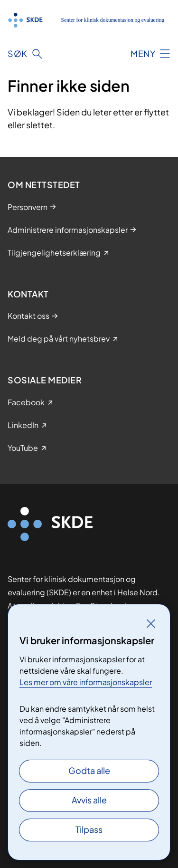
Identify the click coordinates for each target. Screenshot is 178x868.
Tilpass (89, 829)
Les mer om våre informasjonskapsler (86, 682)
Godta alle (89, 770)
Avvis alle (89, 800)
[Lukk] (151, 623)
